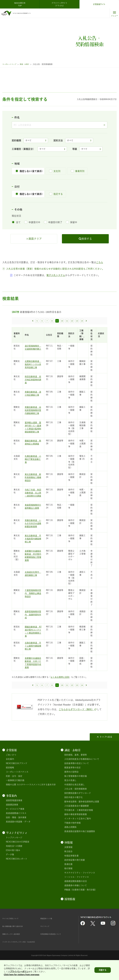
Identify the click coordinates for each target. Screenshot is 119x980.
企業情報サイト (99, 4)
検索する (87, 255)
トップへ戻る (106, 753)
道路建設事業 (12, 821)
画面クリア (35, 255)
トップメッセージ (14, 854)
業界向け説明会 (71, 788)
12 (72, 337)
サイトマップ (47, 943)
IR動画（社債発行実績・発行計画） (81, 906)
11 (67, 337)
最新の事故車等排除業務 (76, 831)
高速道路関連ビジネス (16, 830)
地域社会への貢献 (14, 863)
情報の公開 (11, 801)
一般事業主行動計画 (15, 797)
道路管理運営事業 (14, 817)
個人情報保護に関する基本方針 (17, 943)
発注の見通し (70, 797)
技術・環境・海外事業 (16, 834)
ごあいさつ (11, 771)
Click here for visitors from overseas (22, 975)
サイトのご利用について (14, 935)
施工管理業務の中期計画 (76, 793)
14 (82, 337)
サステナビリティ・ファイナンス (80, 889)
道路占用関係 (70, 844)
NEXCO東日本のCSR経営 (18, 858)
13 (77, 337)
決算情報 (68, 864)
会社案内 (10, 776)
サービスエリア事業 (15, 825)
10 (62, 337)
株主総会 (68, 868)
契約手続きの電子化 (73, 814)
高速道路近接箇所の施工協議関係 (80, 848)
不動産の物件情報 (72, 839)
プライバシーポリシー (20, 971)
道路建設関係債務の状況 (76, 898)
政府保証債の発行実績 (75, 876)
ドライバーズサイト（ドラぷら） (59, 4)
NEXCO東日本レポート (17, 875)
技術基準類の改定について (77, 780)
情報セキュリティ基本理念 (15, 951)
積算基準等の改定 (72, 784)
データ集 (10, 871)
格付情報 (68, 885)
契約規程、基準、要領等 (76, 771)
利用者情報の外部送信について (55, 951)
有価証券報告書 (71, 872)
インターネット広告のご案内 (78, 835)
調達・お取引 (28, 64)
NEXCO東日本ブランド (17, 780)
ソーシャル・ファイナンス (77, 893)
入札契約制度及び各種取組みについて (82, 776)
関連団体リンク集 (49, 935)
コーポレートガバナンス (17, 788)
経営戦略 (10, 784)
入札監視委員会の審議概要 (77, 822)
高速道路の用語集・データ (18, 838)
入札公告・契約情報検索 (76, 805)
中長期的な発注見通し (75, 801)
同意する (103, 970)
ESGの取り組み (13, 867)
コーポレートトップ (11, 64)
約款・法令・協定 (14, 793)
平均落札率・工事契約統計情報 (79, 827)
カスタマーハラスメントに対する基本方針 (36, 801)
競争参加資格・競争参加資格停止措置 (82, 818)
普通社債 (68, 881)
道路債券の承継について (76, 902)
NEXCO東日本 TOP (21, 4)
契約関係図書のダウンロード (78, 810)
